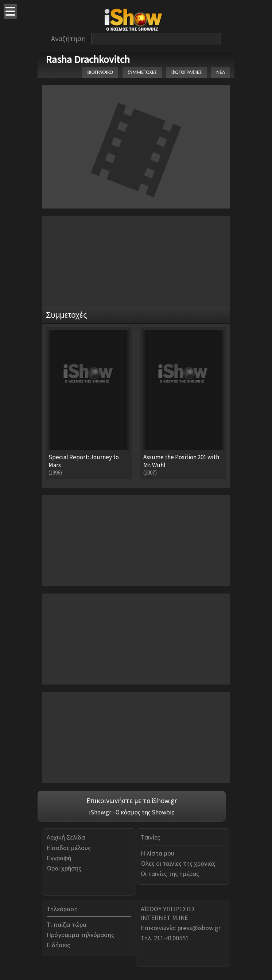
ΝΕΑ (221, 72)
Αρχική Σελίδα (66, 837)
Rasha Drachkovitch (88, 59)
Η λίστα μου (158, 853)
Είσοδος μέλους (69, 848)
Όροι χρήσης (64, 868)
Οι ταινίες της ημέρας (170, 874)
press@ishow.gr (199, 928)
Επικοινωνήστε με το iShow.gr (132, 801)
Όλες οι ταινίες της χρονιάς (178, 863)
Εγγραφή (59, 858)
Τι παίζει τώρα (67, 925)
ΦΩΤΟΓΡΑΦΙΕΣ (186, 72)
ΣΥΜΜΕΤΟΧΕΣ (142, 72)
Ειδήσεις (58, 945)
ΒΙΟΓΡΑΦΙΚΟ (100, 72)
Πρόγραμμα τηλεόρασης (80, 935)
